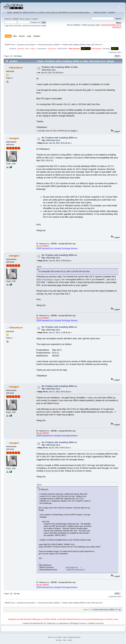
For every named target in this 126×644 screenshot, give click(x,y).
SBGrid (89, 454)
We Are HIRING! (74, 25)
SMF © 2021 (63, 637)
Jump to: (86, 610)
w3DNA (112, 13)
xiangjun (14, 138)
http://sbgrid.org (72, 567)
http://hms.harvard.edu (76, 570)
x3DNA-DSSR (29, 13)
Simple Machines (74, 637)
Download (21, 49)
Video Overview (74, 49)
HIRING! (115, 49)
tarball (48, 471)
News (27, 49)
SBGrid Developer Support (49, 280)
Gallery (33, 49)
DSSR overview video (91, 25)
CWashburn (16, 68)
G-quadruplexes (42, 49)
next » (120, 52)
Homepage (106, 49)
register (35, 19)
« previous (112, 52)
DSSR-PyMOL (62, 49)
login (27, 19)
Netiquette (13, 49)
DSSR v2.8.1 (86, 49)
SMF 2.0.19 (52, 637)
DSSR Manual (96, 49)
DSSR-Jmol (52, 49)
